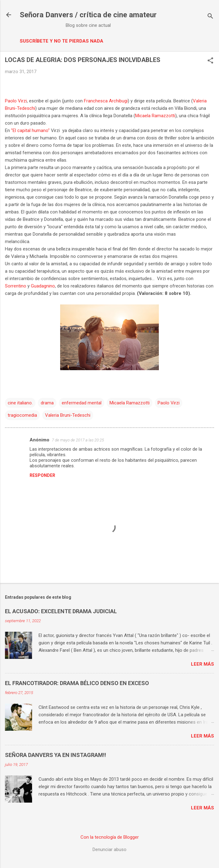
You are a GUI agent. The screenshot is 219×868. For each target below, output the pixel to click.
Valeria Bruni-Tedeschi (68, 415)
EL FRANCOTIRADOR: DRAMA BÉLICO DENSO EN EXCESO (77, 683)
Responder (42, 475)
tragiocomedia (22, 415)
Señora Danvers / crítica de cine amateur (88, 15)
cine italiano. (20, 403)
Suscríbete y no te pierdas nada (62, 41)
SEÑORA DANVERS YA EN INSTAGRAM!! (56, 755)
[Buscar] (210, 17)
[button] (210, 61)
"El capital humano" (30, 130)
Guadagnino (43, 286)
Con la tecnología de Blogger (110, 837)
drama (47, 403)
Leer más (202, 664)
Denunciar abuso (109, 849)
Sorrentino (16, 286)
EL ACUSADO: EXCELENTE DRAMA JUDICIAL (61, 611)
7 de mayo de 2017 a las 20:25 (78, 440)
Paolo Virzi (16, 101)
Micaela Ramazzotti (155, 116)
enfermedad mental (82, 403)
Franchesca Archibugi (106, 101)
